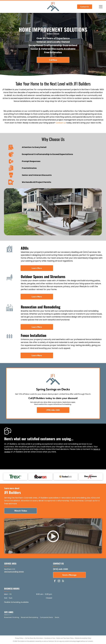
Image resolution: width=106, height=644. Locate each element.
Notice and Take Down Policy (65, 638)
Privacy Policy (19, 638)
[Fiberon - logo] (40, 477)
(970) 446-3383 (61, 569)
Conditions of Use (50, 638)
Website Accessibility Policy (83, 638)
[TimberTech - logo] (66, 477)
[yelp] (63, 581)
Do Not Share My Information (34, 638)
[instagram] (59, 581)
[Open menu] (101, 7)
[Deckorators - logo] (91, 477)
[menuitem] (13, 617)
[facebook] (55, 581)
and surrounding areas (14, 572)
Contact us (61, 123)
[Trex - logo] (15, 477)
